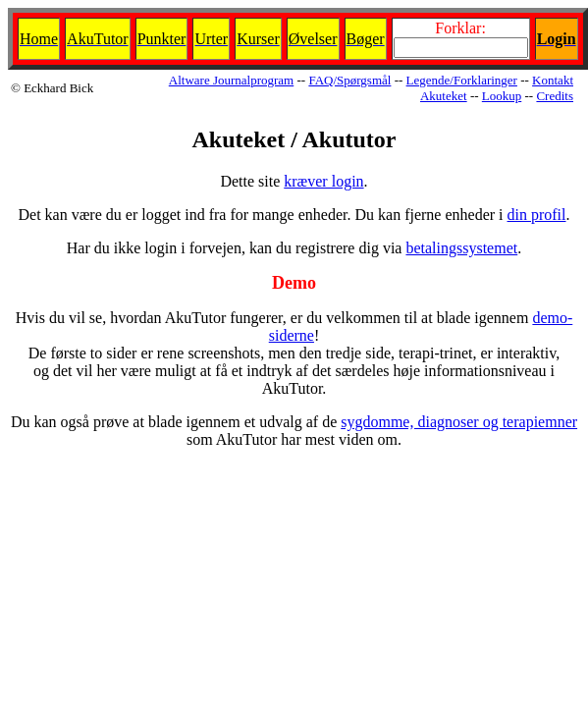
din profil (537, 215)
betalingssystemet (461, 248)
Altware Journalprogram (231, 80)
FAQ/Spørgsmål (349, 80)
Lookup (502, 96)
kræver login (323, 181)
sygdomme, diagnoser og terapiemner (459, 422)
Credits (555, 96)
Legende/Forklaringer (462, 80)
